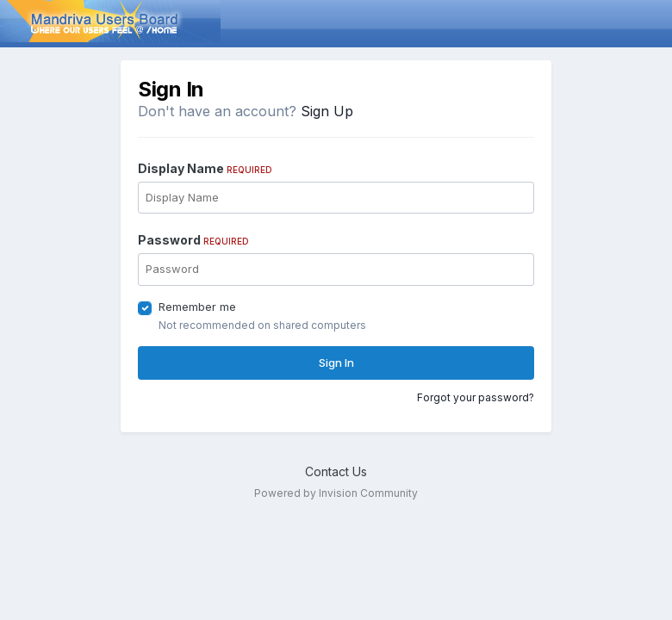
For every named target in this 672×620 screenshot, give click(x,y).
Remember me (197, 307)
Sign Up (327, 111)
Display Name (205, 168)
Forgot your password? (476, 397)
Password (193, 240)
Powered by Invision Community (336, 493)
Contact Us (336, 471)
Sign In (336, 363)
